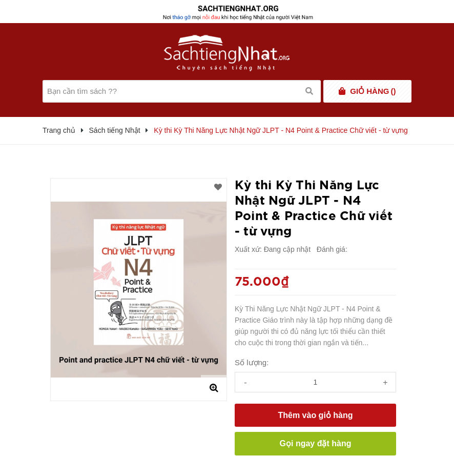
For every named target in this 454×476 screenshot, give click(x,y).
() (373, 91)
